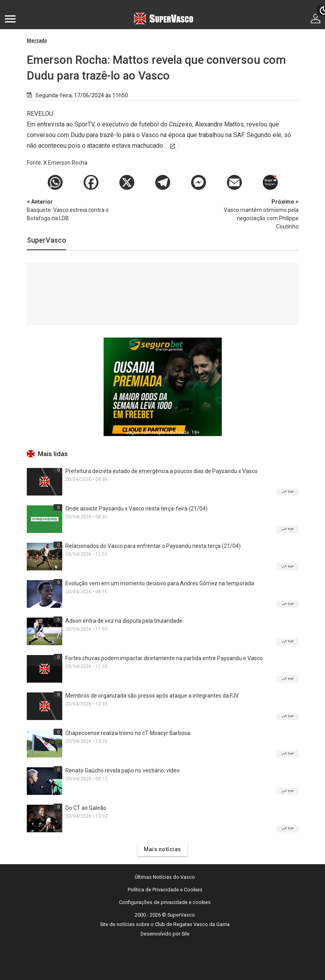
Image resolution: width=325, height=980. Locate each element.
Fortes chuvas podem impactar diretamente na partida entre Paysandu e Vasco (164, 658)
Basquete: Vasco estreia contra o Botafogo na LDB (68, 210)
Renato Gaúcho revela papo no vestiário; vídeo (123, 770)
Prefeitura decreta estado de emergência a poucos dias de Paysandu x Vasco (162, 471)
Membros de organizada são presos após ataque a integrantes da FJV (152, 696)
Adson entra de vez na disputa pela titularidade (124, 621)
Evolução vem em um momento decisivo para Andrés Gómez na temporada (160, 583)
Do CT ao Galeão (86, 808)
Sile (186, 934)
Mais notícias (162, 849)
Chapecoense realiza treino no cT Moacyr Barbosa (128, 733)
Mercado (37, 41)
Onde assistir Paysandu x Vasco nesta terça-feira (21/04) (136, 509)
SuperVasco (46, 240)
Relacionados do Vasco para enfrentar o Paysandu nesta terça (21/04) (153, 546)
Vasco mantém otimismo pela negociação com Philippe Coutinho (257, 214)
